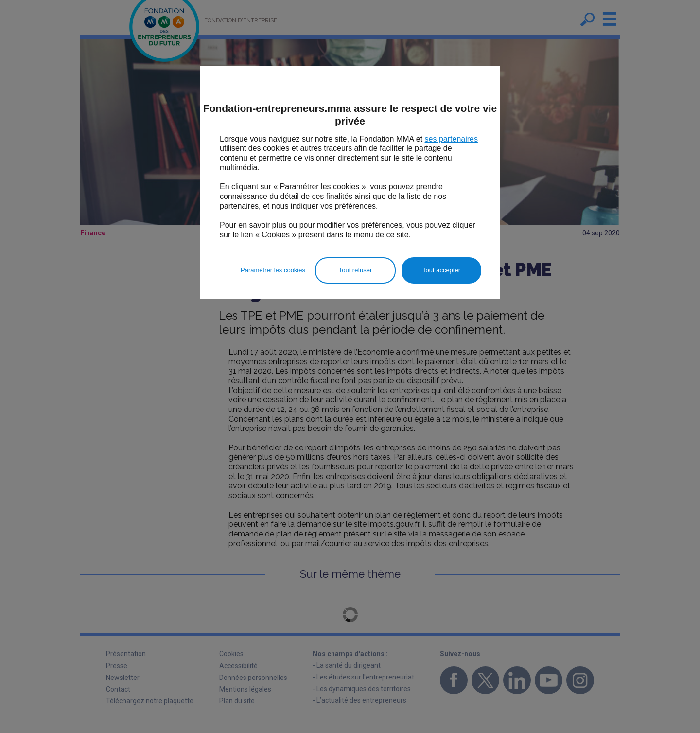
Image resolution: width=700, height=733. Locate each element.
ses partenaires (451, 139)
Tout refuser (356, 270)
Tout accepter (441, 270)
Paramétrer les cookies (273, 270)
